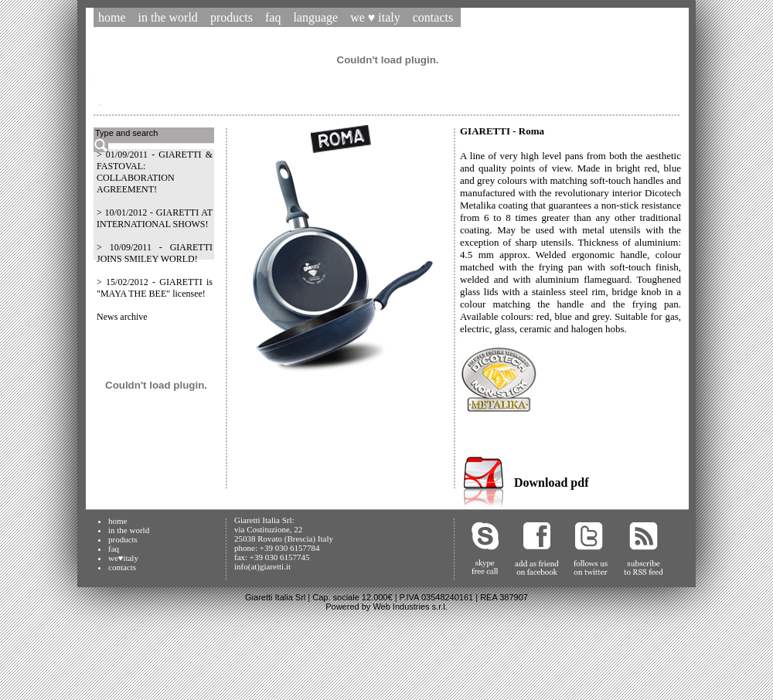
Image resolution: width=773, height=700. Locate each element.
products (123, 539)
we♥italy (123, 558)
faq (114, 549)
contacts (122, 567)
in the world (129, 530)
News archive (122, 317)
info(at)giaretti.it (262, 566)
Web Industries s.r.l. (410, 607)
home (117, 521)
